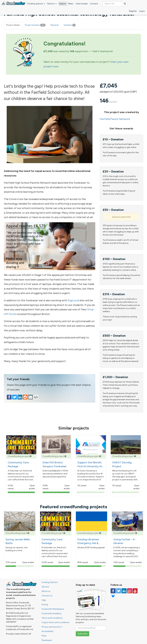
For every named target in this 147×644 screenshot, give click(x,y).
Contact (94, 4)
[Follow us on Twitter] (119, 591)
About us (46, 591)
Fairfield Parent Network (115, 119)
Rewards (55, 25)
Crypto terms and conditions (56, 622)
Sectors (52, 4)
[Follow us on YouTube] (135, 591)
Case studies (82, 4)
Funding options (36, 4)
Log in (142, 11)
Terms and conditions (52, 618)
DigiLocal (73, 300)
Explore (62, 4)
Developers (47, 640)
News (71, 4)
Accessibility (48, 631)
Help (44, 600)
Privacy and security (52, 627)
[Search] (125, 4)
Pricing (45, 605)
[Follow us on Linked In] (124, 591)
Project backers (35, 25)
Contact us (47, 596)
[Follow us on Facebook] (113, 591)
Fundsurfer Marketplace (53, 609)
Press (44, 636)
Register (133, 11)
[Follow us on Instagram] (130, 591)
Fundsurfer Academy (51, 613)
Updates (70, 25)
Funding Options (50, 582)
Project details (13, 25)
